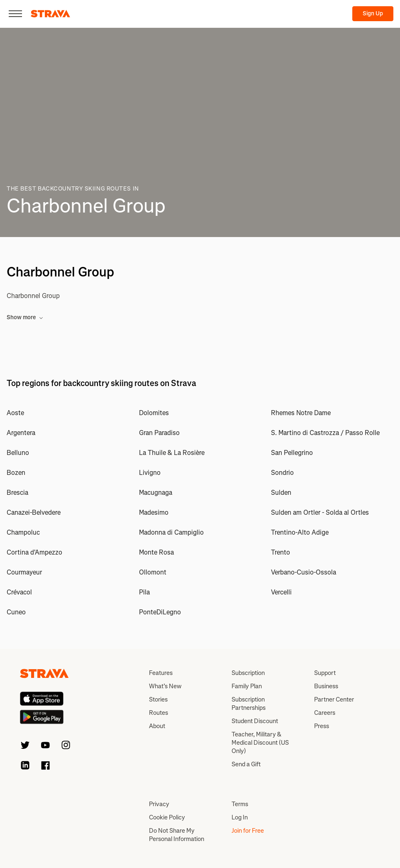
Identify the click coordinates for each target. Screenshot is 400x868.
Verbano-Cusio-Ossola (304, 572)
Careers (325, 713)
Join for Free (248, 831)
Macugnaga (156, 493)
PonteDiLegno (160, 612)
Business (326, 686)
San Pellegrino (292, 453)
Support (325, 673)
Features (161, 673)
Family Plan (247, 686)
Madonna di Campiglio (171, 532)
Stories (158, 699)
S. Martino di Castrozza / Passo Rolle (325, 433)
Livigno (150, 473)
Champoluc (23, 532)
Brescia (17, 493)
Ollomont (153, 572)
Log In (240, 817)
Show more (25, 317)
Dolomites (154, 413)
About (157, 726)
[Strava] (50, 14)
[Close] (15, 14)
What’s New (165, 686)
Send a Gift (246, 764)
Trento (280, 552)
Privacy (159, 804)
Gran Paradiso (159, 433)
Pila (144, 592)
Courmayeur (24, 572)
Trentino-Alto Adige (300, 532)
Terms (240, 804)
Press (322, 726)
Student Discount (255, 721)
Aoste (15, 413)
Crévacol (19, 592)
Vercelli (281, 592)
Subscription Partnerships (249, 704)
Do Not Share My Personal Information (177, 835)
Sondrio (282, 473)
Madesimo (154, 512)
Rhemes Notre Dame (301, 413)
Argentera (21, 433)
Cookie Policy (167, 817)
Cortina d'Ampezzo (34, 552)
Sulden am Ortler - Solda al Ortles (320, 512)
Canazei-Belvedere (34, 512)
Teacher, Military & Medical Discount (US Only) (260, 743)
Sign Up (373, 13)
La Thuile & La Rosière (172, 453)
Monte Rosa (156, 552)
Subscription (248, 673)
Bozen (16, 473)
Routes (159, 713)
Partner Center (334, 699)
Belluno (18, 453)
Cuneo (16, 612)
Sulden (281, 493)
